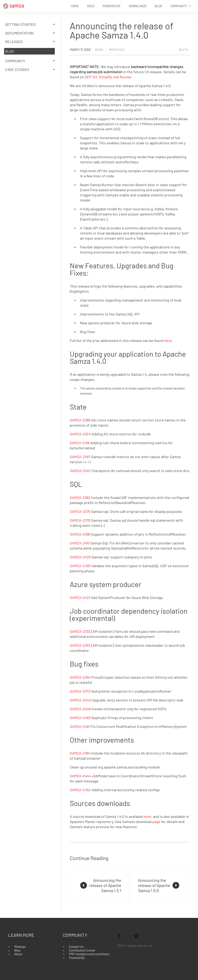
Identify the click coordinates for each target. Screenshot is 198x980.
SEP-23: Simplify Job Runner (108, 77)
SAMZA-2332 (80, 631)
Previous (118, 50)
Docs (91, 6)
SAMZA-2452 (80, 790)
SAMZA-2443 (80, 700)
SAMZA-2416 (80, 443)
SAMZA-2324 (80, 434)
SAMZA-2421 (80, 598)
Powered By (112, 6)
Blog (158, 6)
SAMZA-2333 (80, 645)
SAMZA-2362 (80, 497)
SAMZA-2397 (80, 457)
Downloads (138, 6)
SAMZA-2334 (80, 677)
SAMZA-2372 (80, 691)
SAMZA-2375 (80, 511)
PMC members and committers (89, 954)
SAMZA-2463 (80, 718)
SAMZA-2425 (80, 557)
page (156, 822)
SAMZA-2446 (80, 709)
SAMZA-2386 (80, 420)
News (99, 50)
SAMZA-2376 (80, 520)
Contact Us (76, 947)
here (168, 340)
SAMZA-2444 (80, 776)
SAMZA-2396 (80, 534)
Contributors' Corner (82, 950)
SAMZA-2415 (80, 543)
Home (75, 6)
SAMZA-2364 (80, 753)
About (18, 954)
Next (183, 50)
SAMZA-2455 (80, 566)
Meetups (20, 947)
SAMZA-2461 (80, 726)
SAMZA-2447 (80, 471)
